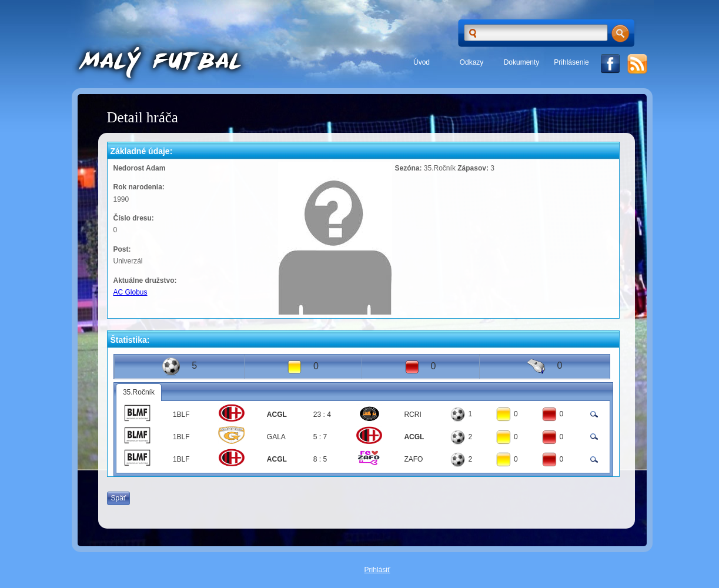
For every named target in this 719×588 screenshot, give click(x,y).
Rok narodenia (138, 187)
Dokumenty (522, 62)
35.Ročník (139, 392)
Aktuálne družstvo (144, 280)
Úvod (422, 62)
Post (121, 249)
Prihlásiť (377, 570)
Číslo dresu (133, 218)
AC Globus (131, 292)
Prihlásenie (571, 62)
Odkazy (472, 62)
